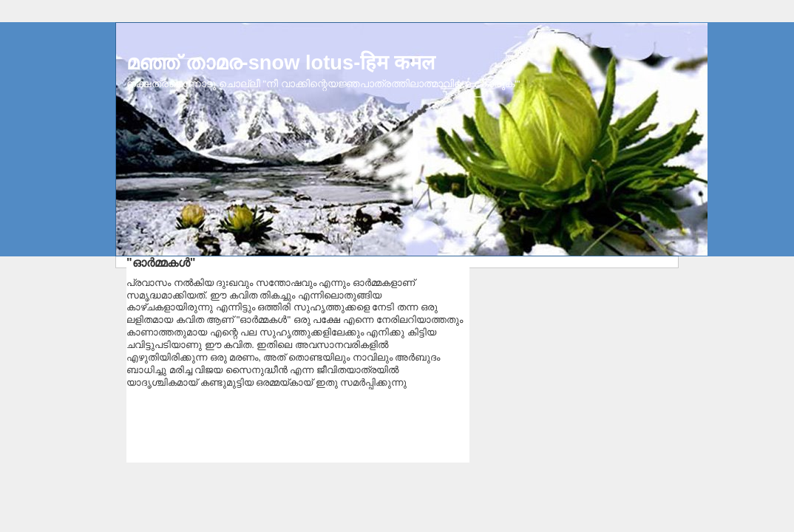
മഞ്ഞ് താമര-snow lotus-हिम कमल (281, 62)
